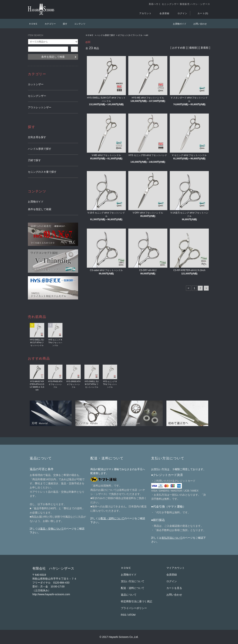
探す (63, 24)
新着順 (205, 48)
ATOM (132, 615)
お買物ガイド (177, 24)
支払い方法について (133, 581)
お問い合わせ (198, 24)
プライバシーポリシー (134, 608)
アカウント (143, 13)
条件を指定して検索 (53, 57)
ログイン (180, 13)
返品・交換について (52, 529)
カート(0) (201, 13)
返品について (129, 595)
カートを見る (174, 588)
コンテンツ (78, 24)
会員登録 (162, 13)
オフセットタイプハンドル (130, 35)
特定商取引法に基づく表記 (136, 601)
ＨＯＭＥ (33, 24)
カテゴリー (48, 24)
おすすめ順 (179, 48)
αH (147, 35)
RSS (124, 615)
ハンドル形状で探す (106, 35)
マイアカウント (176, 568)
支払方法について (172, 538)
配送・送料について (112, 518)
